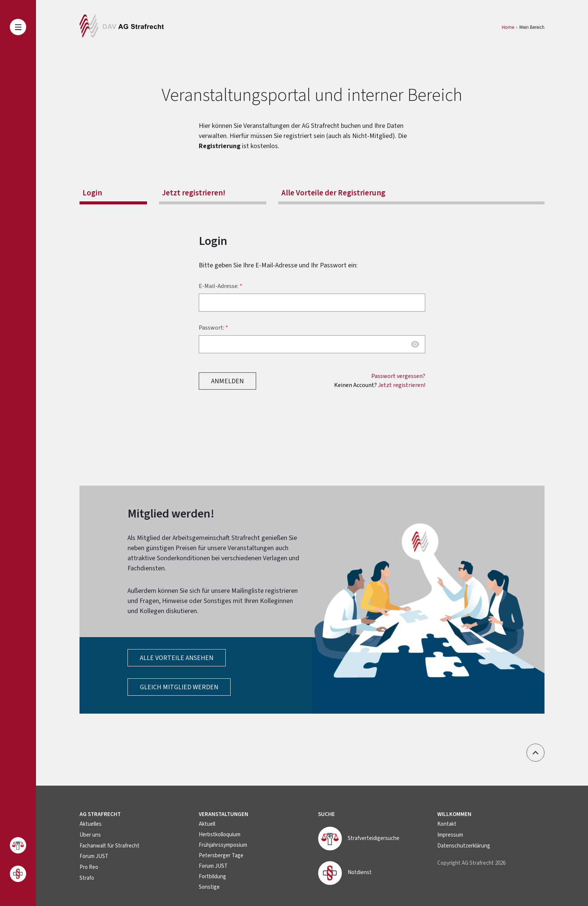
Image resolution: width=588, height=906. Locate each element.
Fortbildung (212, 877)
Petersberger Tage (221, 856)
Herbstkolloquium (220, 835)
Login (92, 193)
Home (508, 27)
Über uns (90, 835)
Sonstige (209, 887)
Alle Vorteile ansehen (177, 658)
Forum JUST (94, 856)
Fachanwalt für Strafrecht (109, 845)
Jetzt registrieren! (194, 193)
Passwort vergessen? (398, 376)
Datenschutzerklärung (464, 845)
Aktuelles (91, 824)
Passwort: (211, 328)
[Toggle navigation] (18, 27)
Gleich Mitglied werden (179, 687)
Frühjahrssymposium (223, 845)
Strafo (87, 877)
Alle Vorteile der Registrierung (333, 193)
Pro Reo (89, 866)
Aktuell (207, 824)
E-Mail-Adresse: (219, 286)
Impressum (450, 835)
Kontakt (447, 824)
